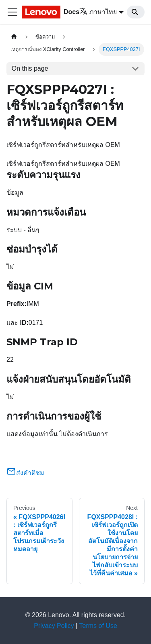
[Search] (136, 12)
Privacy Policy (54, 626)
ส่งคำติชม (25, 473)
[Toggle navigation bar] (12, 12)
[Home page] (14, 37)
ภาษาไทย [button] (98, 12)
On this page (30, 68)
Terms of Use (98, 626)
